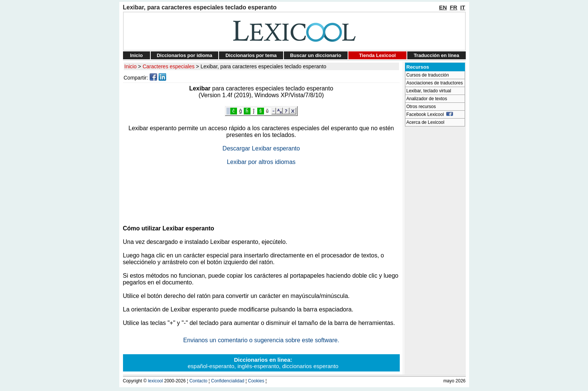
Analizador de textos (427, 99)
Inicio (136, 55)
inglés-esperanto (258, 366)
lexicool (155, 381)
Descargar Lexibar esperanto (261, 148)
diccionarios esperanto (310, 366)
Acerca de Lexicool (425, 122)
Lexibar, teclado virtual (429, 91)
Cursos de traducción (428, 75)
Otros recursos (421, 107)
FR (453, 7)
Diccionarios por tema (251, 55)
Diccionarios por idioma (184, 55)
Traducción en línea (436, 55)
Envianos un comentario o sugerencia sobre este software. (261, 340)
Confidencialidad (228, 381)
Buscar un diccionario (316, 55)
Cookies (256, 381)
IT (463, 7)
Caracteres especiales (169, 66)
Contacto (198, 381)
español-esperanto (211, 366)
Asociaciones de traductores (435, 83)
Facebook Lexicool (430, 114)
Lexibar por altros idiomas (261, 162)
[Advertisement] (261, 192)
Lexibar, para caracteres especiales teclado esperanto (263, 66)
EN (443, 7)
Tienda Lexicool (377, 55)
